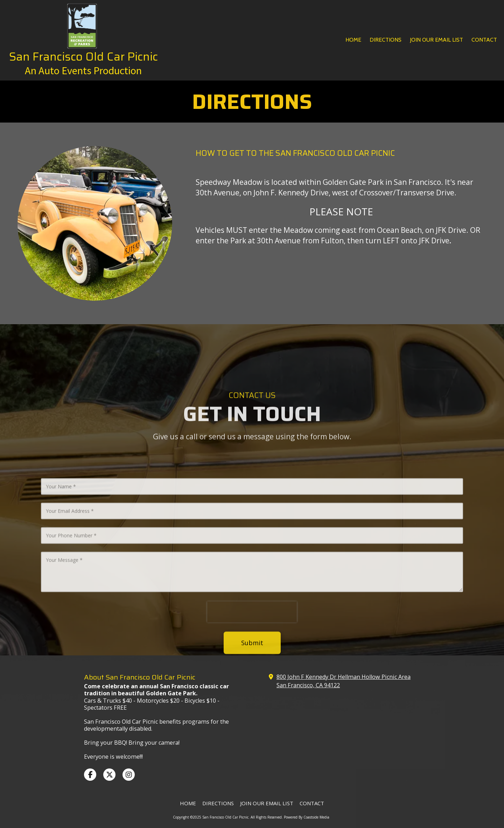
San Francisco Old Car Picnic (83, 57)
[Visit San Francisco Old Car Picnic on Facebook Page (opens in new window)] (90, 775)
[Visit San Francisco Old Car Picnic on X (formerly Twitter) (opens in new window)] (109, 775)
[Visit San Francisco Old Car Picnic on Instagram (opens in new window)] (129, 775)
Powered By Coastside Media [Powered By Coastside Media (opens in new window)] (307, 817)
